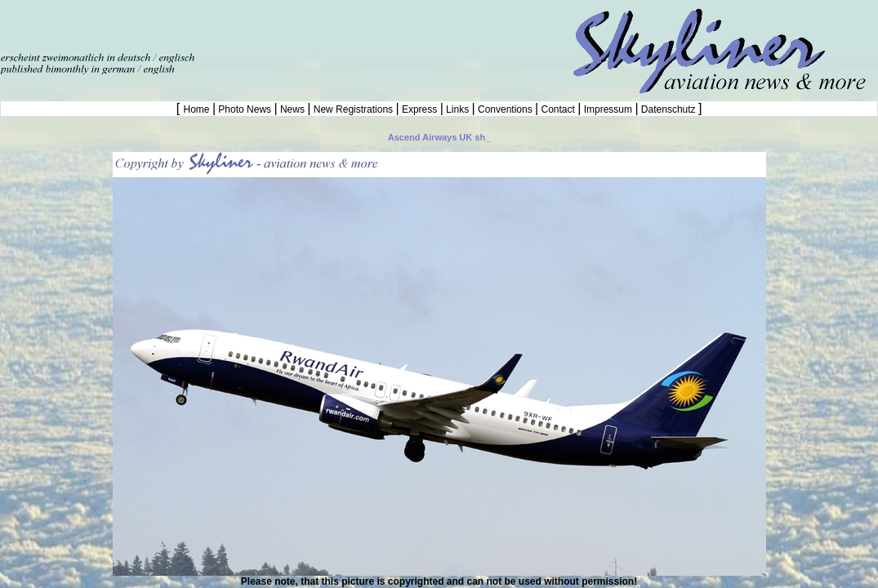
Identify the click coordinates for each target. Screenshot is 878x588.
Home (198, 109)
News (293, 109)
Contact (558, 109)
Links (458, 109)
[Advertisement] (191, 24)
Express (420, 109)
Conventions (505, 109)
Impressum (608, 109)
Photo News (245, 109)
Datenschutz (669, 109)
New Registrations (353, 109)
